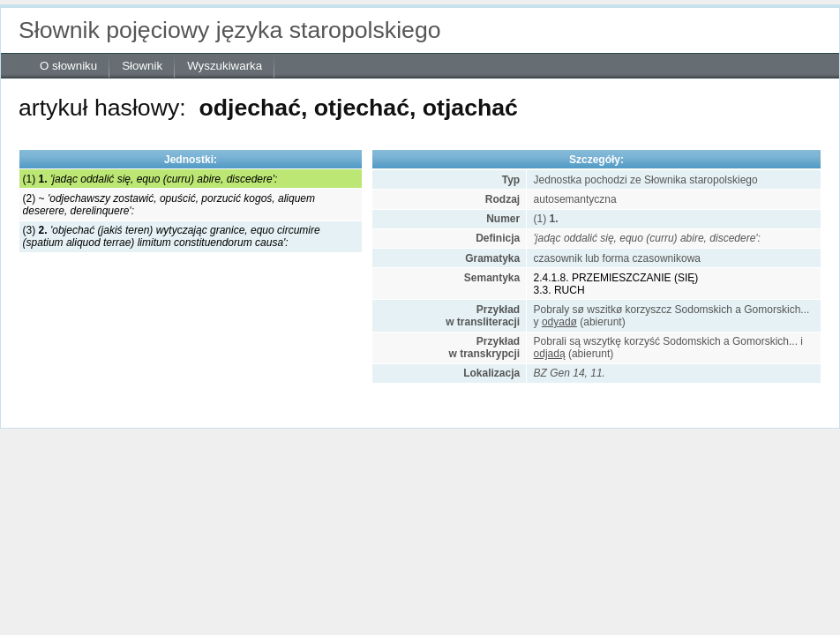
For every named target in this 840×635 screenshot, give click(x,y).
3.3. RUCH (559, 290)
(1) (150, 179)
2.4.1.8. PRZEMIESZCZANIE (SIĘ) (616, 278)
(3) (172, 236)
